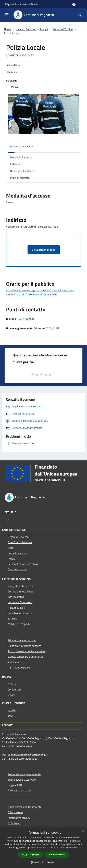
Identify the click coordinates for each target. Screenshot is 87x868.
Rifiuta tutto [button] (57, 855)
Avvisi (11, 695)
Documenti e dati (18, 569)
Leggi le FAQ (15, 785)
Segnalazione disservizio (22, 780)
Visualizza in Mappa (44, 250)
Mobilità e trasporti (19, 624)
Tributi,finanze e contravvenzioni (27, 651)
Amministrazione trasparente (25, 807)
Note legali (14, 823)
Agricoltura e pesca (19, 667)
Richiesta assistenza (19, 790)
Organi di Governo (18, 537)
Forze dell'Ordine (63, 29)
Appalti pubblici (17, 608)
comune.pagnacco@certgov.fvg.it (28, 755)
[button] (44, 862)
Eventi (11, 716)
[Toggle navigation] (7, 15)
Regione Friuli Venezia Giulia (21, 4)
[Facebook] (8, 521)
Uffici (11, 548)
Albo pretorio (15, 812)
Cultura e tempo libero (21, 591)
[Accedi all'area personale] (74, 4)
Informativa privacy (19, 818)
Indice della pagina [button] (22, 146)
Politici (12, 559)
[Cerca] (80, 15)
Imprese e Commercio (20, 602)
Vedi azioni (15, 73)
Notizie (12, 684)
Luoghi (44, 29)
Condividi (14, 65)
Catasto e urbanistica (20, 613)
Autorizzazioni (16, 662)
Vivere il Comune (26, 29)
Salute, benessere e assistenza (25, 657)
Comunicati (14, 689)
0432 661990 (26, 319)
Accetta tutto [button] (30, 855)
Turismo (12, 618)
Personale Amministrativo (23, 564)
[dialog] (43, 848)
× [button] (83, 831)
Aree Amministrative (20, 542)
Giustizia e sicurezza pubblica (24, 646)
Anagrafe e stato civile (21, 586)
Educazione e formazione (22, 640)
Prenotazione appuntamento (24, 774)
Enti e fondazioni (17, 553)
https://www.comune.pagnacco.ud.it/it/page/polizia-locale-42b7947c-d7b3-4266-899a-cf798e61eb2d (40, 292)
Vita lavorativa (16, 597)
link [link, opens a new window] (76, 848)
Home (7, 29)
